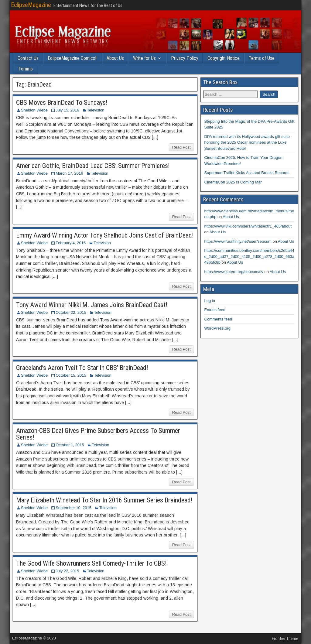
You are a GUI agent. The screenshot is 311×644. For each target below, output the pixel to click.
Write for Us (144, 58)
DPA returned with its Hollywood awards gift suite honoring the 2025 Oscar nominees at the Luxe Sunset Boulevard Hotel (247, 142)
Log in (210, 301)
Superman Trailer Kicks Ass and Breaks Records (247, 173)
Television (96, 110)
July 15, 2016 (67, 110)
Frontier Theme (285, 639)
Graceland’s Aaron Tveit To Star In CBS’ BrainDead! (82, 368)
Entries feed (215, 310)
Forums (26, 69)
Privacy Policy (185, 58)
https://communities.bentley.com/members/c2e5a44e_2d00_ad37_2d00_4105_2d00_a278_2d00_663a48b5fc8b (249, 256)
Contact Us (28, 58)
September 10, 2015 (73, 508)
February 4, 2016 (71, 243)
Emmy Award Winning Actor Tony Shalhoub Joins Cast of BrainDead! (105, 235)
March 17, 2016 (69, 173)
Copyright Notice (224, 58)
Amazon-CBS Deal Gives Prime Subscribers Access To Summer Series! (98, 434)
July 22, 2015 (67, 571)
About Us (115, 58)
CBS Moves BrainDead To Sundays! (62, 103)
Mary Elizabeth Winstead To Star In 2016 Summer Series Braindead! (104, 500)
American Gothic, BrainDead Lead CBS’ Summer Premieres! (93, 166)
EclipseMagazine (31, 5)
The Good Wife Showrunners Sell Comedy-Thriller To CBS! (91, 563)
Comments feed (218, 319)
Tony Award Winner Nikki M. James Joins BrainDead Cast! (92, 305)
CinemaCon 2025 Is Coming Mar (233, 182)
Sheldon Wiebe (34, 110)
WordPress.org (217, 328)
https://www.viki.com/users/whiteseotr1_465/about (248, 226)
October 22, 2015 (71, 312)
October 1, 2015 (70, 445)
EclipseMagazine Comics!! (73, 58)
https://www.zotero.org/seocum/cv (234, 272)
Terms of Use (262, 58)
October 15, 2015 (71, 375)
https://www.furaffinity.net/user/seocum (238, 241)
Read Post (181, 147)
